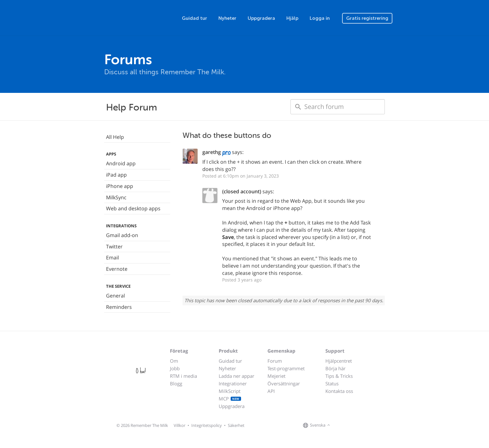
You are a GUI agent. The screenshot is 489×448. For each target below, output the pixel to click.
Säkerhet (236, 425)
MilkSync (116, 197)
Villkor (180, 425)
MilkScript (230, 391)
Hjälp (292, 18)
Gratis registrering (367, 18)
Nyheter (227, 18)
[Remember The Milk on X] (350, 426)
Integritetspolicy (207, 425)
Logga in (320, 18)
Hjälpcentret (339, 361)
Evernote (117, 269)
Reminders (119, 307)
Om (174, 361)
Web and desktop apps (133, 208)
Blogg (176, 383)
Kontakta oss (339, 391)
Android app (121, 163)
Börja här (335, 368)
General (115, 296)
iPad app (116, 175)
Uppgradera (261, 18)
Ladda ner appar (236, 376)
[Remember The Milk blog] (357, 426)
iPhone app (120, 186)
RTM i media (183, 376)
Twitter (114, 247)
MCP (230, 399)
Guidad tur (194, 18)
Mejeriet (276, 376)
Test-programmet (286, 368)
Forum (275, 361)
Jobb (175, 368)
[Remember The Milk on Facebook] (341, 426)
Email (112, 258)
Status (332, 383)
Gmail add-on (122, 235)
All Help (115, 137)
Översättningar (284, 383)
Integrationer (233, 383)
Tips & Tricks (339, 376)
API (271, 391)
